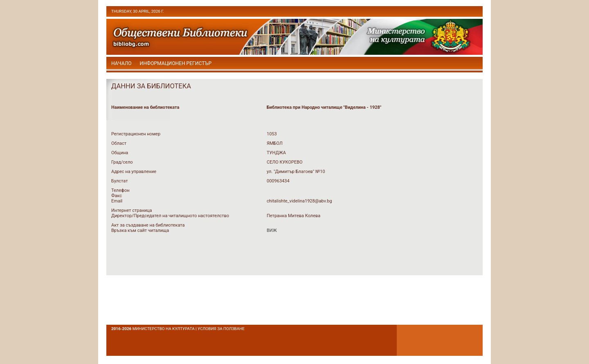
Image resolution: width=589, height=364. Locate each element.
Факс (117, 196)
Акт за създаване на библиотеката (148, 225)
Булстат (119, 181)
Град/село (122, 162)
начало (121, 63)
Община (120, 153)
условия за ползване (221, 329)
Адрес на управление (134, 172)
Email (117, 201)
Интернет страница (132, 210)
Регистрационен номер (136, 134)
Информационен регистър (176, 63)
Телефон (120, 190)
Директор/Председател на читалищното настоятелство (170, 216)
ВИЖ (272, 230)
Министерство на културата (164, 329)
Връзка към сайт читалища (140, 230)
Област (119, 143)
